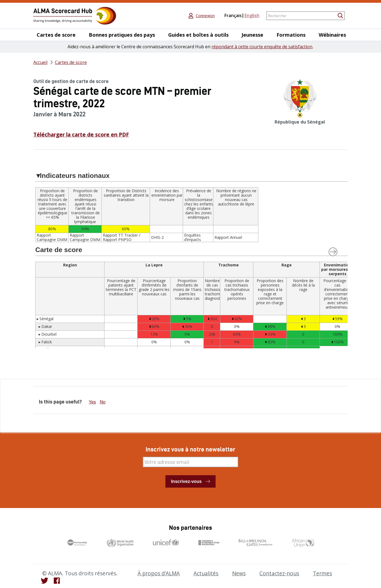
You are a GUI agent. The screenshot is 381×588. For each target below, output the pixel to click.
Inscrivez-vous (186, 481)
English (252, 15)
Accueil (40, 62)
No (103, 402)
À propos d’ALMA (159, 573)
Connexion (205, 16)
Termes (322, 573)
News (239, 573)
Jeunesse (252, 35)
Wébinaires (332, 35)
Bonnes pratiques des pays (122, 35)
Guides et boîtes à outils (198, 35)
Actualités (206, 573)
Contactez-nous (279, 573)
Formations (291, 35)
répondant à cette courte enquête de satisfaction (262, 47)
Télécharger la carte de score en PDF (81, 135)
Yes (92, 402)
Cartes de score (56, 35)
